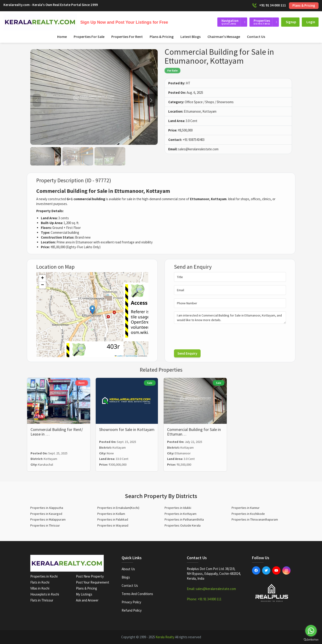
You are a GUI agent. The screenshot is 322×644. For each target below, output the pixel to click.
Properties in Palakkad (113, 519)
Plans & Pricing (304, 5)
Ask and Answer (87, 600)
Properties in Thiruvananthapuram (255, 519)
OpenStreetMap (131, 356)
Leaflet (118, 356)
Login (311, 22)
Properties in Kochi (44, 576)
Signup (291, 22)
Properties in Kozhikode (248, 514)
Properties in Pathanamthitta (184, 519)
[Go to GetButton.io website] (311, 639)
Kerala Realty (165, 637)
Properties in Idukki (178, 508)
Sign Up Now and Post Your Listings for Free (124, 22)
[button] (151, 100)
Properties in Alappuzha (47, 508)
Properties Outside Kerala (183, 525)
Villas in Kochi (40, 588)
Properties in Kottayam (181, 514)
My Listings (84, 594)
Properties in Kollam (111, 514)
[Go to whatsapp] (311, 631)
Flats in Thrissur (42, 600)
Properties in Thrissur (45, 525)
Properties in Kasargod (46, 514)
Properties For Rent (127, 37)
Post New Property (90, 576)
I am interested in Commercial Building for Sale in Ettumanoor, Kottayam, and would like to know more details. (230, 318)
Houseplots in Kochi (45, 594)
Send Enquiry (187, 353)
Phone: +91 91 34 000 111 (204, 599)
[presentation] (209, 336)
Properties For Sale (89, 37)
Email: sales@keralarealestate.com (211, 589)
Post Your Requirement (93, 582)
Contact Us (256, 37)
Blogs (126, 577)
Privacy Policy (131, 602)
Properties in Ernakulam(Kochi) (118, 508)
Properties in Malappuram (48, 519)
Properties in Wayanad (113, 525)
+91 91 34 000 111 (273, 5)
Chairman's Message (224, 37)
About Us (128, 569)
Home (62, 37)
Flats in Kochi (40, 582)
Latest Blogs (190, 37)
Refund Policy (132, 610)
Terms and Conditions (137, 594)
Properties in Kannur (246, 508)
